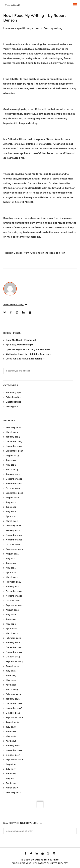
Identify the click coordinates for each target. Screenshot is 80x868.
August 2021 (12, 554)
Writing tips (12, 407)
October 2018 (13, 713)
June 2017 (11, 774)
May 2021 (11, 568)
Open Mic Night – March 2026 (21, 340)
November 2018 (14, 708)
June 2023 (11, 460)
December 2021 (14, 535)
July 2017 (11, 769)
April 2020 (11, 629)
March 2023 (12, 470)
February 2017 (13, 792)
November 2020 (14, 596)
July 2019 (11, 671)
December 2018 (14, 704)
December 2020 (14, 591)
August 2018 (12, 722)
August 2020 (12, 610)
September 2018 (14, 718)
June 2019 (11, 675)
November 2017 (14, 750)
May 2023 (11, 465)
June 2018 (11, 732)
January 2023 (13, 474)
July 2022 (11, 502)
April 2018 (11, 741)
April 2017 (11, 783)
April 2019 (11, 685)
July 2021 (11, 559)
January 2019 (13, 699)
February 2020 (13, 638)
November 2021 (14, 540)
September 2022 (14, 493)
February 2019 (13, 694)
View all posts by (15, 304)
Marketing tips (13, 393)
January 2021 (13, 587)
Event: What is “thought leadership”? (25, 359)
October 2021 (13, 544)
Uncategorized (14, 402)
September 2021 (14, 549)
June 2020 (11, 619)
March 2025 (12, 432)
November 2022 (14, 484)
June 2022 (11, 507)
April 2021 (11, 573)
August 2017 (12, 764)
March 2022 (12, 521)
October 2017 (13, 755)
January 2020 (13, 643)
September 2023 (14, 451)
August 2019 (12, 666)
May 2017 (11, 778)
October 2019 (13, 657)
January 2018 (13, 746)
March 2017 (12, 788)
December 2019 (14, 647)
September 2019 (14, 661)
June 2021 (11, 563)
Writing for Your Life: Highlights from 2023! (29, 354)
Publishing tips (14, 397)
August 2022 (12, 498)
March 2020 (12, 633)
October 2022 (13, 488)
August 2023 (12, 456)
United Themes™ (59, 863)
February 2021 (13, 582)
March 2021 (12, 577)
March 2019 (12, 690)
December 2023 (14, 442)
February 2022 (13, 526)
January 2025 (13, 437)
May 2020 (11, 624)
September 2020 (14, 605)
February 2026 (13, 427)
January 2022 (13, 530)
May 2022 (11, 512)
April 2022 (11, 516)
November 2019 (14, 652)
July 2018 (11, 727)
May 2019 (11, 680)
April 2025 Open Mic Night (20, 345)
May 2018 (11, 736)
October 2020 (13, 601)
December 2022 (14, 479)
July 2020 (11, 615)
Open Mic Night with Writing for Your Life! (28, 349)
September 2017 (14, 760)
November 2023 (14, 446)
